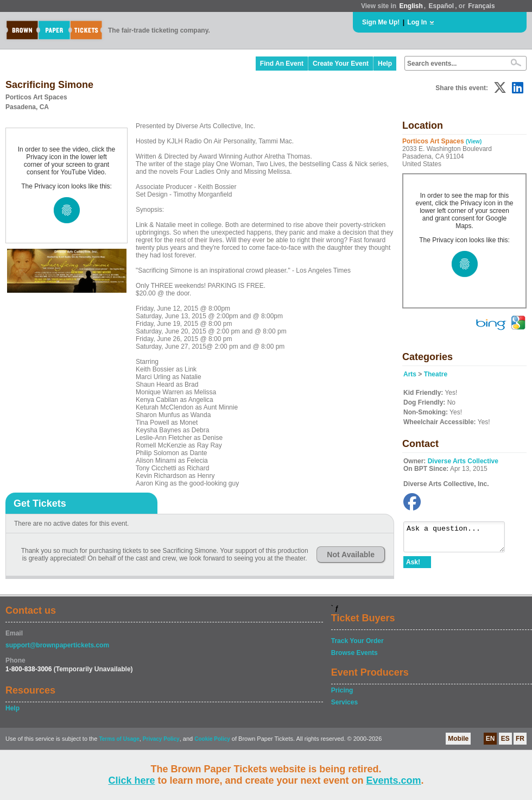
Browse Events (354, 653)
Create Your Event (341, 64)
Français (481, 6)
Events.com (394, 780)
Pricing (342, 690)
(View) (474, 141)
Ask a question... (460, 539)
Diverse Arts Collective (463, 461)
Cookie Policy (212, 739)
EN (490, 739)
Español (442, 6)
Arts (410, 374)
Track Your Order (357, 641)
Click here (131, 780)
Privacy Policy (161, 739)
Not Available (351, 555)
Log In (417, 22)
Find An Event (282, 64)
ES (505, 739)
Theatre (436, 374)
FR (520, 739)
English (411, 6)
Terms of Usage (119, 739)
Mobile (458, 739)
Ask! (413, 567)
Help (385, 64)
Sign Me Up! (381, 22)
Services (344, 702)
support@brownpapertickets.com (57, 645)
